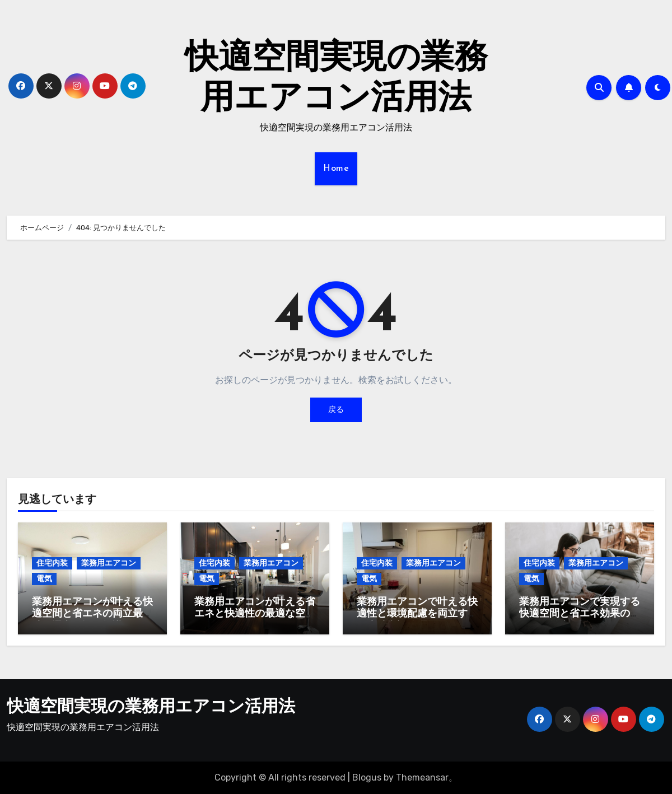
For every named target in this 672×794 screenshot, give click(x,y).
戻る (336, 410)
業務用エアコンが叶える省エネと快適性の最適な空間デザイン (255, 614)
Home (336, 169)
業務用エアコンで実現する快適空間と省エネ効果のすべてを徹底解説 (580, 614)
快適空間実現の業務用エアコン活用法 (151, 707)
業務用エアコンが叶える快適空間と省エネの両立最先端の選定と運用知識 (92, 614)
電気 (44, 579)
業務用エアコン (109, 563)
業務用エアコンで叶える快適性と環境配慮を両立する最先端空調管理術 (417, 614)
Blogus (367, 777)
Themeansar (422, 777)
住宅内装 (52, 563)
